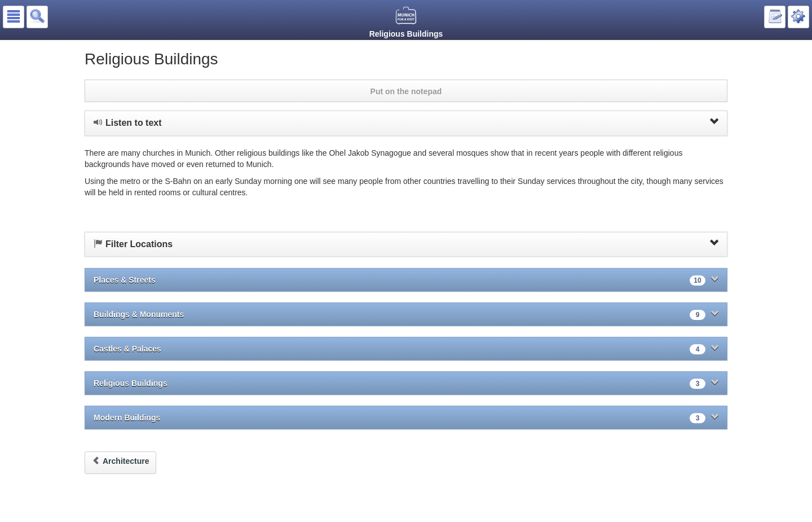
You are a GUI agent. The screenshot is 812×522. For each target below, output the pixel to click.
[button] (14, 17)
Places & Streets (406, 280)
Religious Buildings (406, 383)
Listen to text (406, 122)
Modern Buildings (406, 418)
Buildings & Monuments (406, 315)
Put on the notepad (406, 91)
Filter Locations (406, 244)
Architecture (120, 461)
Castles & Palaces (406, 349)
